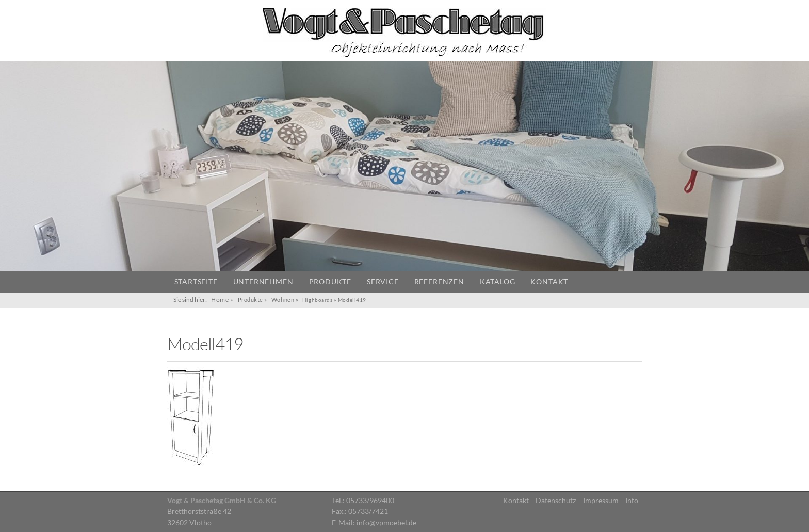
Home (220, 300)
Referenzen (439, 282)
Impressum (601, 501)
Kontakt (549, 282)
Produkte (330, 282)
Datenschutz (556, 501)
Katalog (498, 282)
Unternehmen (263, 282)
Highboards (317, 300)
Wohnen (283, 300)
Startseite (196, 282)
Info (632, 501)
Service (383, 282)
